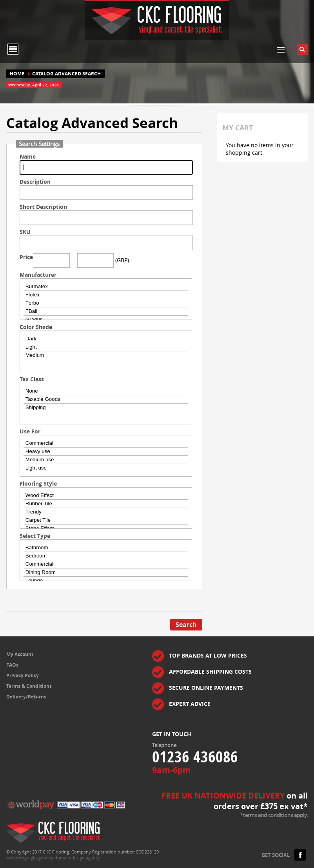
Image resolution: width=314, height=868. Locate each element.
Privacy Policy (23, 675)
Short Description (43, 207)
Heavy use (106, 452)
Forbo (106, 303)
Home (17, 74)
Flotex (106, 295)
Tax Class (32, 379)
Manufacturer (38, 275)
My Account (20, 654)
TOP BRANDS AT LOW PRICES (208, 655)
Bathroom (106, 548)
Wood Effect (106, 496)
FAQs (12, 665)
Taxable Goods (106, 399)
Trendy (106, 512)
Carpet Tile (106, 520)
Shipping (106, 408)
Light (106, 347)
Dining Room (106, 573)
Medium (106, 355)
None (106, 391)
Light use (106, 468)
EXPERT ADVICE (190, 704)
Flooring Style (38, 483)
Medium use (106, 460)
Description (35, 182)
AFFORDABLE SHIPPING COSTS (210, 672)
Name (28, 156)
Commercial (106, 443)
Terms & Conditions (29, 686)
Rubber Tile (106, 504)
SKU (25, 232)
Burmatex (106, 287)
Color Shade (36, 327)
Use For (30, 431)
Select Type (35, 536)
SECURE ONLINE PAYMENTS (206, 688)
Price (26, 257)
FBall (106, 312)
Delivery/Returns (26, 697)
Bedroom (106, 556)
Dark (106, 339)
